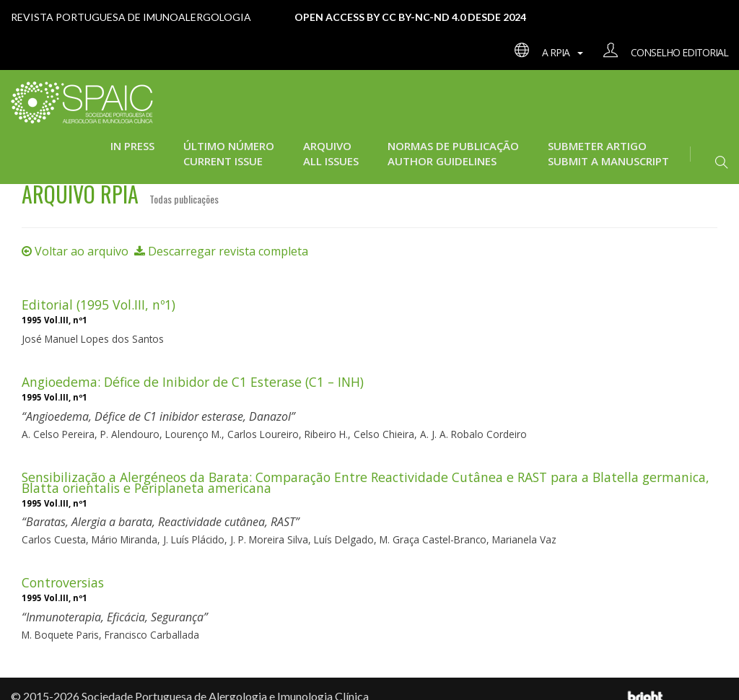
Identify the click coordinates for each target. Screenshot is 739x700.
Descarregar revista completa (221, 251)
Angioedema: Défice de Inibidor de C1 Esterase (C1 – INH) (193, 382)
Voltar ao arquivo (75, 251)
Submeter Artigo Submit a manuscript (608, 153)
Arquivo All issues (331, 153)
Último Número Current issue (229, 153)
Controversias (63, 582)
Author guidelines (442, 161)
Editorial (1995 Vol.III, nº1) (99, 305)
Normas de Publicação (453, 146)
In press (132, 146)
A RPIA (545, 52)
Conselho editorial (660, 52)
